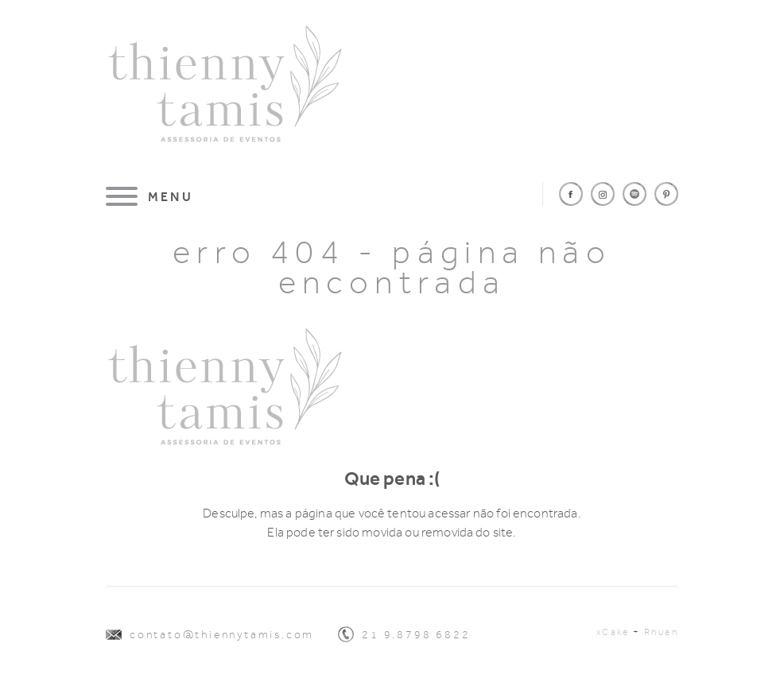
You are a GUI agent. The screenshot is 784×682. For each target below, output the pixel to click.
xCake (613, 632)
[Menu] (149, 196)
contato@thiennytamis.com (222, 635)
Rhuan (661, 632)
